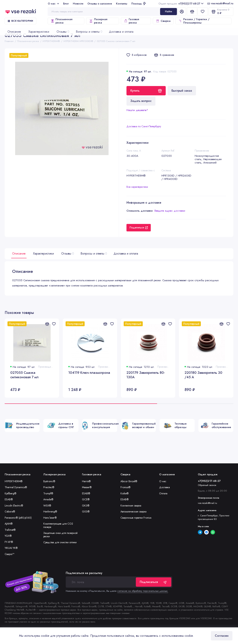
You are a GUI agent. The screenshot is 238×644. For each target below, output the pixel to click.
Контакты (122, 4)
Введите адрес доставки (170, 211)
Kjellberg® (11, 493)
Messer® (87, 487)
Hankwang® (50, 512)
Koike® (125, 493)
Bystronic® (49, 481)
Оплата (163, 493)
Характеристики (43, 254)
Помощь (139, 4)
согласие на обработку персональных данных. (143, 591)
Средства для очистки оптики (60, 542)
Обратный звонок (207, 485)
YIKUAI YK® (11, 548)
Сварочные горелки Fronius (136, 518)
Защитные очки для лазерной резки (60, 535)
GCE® (86, 499)
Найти (169, 11)
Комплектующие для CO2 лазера (58, 525)
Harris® (86, 481)
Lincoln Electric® (14, 506)
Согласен (222, 636)
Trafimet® (10, 530)
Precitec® (49, 487)
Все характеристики (137, 187)
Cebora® (10, 512)
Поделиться (139, 227)
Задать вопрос (141, 101)
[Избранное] (203, 12)
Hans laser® (50, 518)
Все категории (20, 21)
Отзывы (67, 254)
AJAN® (9, 524)
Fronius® (126, 487)
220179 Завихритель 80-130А (146, 375)
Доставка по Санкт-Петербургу (144, 126)
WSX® (47, 506)
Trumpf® (48, 493)
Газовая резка (131, 21)
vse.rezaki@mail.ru (222, 4)
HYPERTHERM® (14, 481)
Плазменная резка (61, 21)
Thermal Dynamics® (16, 487)
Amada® (48, 499)
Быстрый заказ (182, 91)
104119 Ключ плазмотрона (89, 373)
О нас (53, 4)
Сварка (163, 21)
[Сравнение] (192, 12)
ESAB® (9, 499)
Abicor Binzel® (129, 481)
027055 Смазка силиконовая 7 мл (24, 375)
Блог (66, 4)
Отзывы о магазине (100, 4)
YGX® (8, 536)
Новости (78, 4)
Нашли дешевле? (137, 110)
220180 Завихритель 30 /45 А (203, 375)
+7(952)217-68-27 (181, 4)
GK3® (86, 506)
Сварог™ (9, 554)
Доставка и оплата (126, 254)
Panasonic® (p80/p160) (18, 518)
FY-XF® (9, 542)
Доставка (164, 487)
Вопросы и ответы (93, 254)
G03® (86, 512)
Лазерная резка (98, 21)
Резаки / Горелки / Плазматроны (194, 21)
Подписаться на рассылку (84, 573)
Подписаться (154, 582)
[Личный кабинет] (182, 12)
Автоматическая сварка (133, 512)
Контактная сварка (131, 506)
